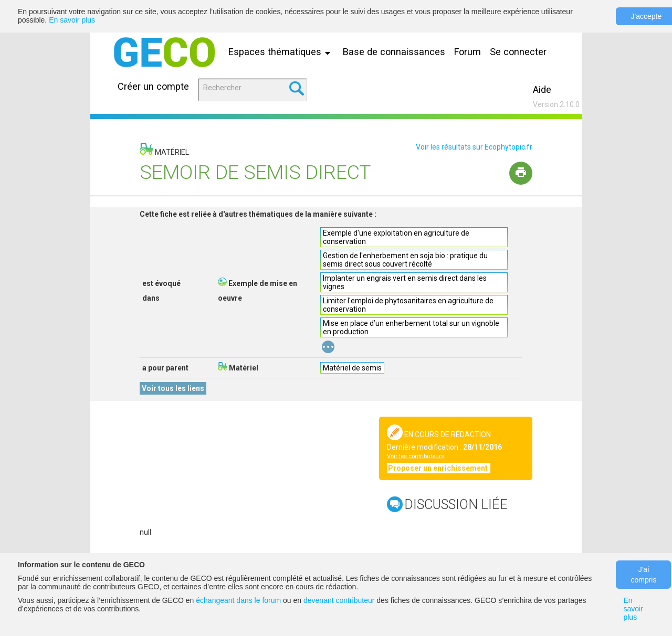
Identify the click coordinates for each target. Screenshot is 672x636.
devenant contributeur (339, 600)
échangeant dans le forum (238, 600)
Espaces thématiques (282, 52)
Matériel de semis (352, 368)
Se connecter (518, 52)
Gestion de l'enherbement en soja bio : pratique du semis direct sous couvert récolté (405, 260)
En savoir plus (72, 20)
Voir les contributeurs (416, 456)
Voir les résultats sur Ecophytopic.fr (474, 147)
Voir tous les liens (173, 388)
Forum (468, 52)
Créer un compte (153, 86)
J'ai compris (643, 575)
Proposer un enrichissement (439, 468)
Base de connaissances (394, 52)
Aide (542, 89)
